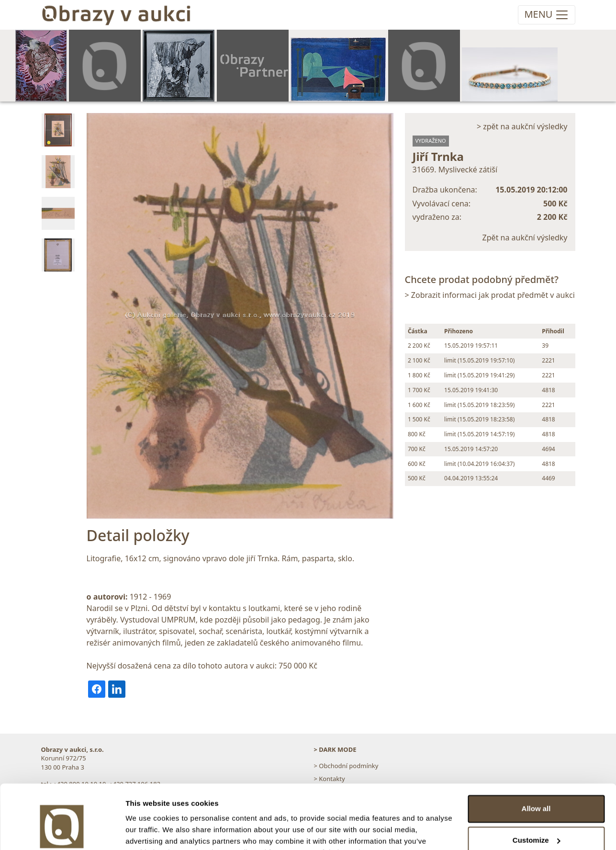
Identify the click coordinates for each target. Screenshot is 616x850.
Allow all (536, 761)
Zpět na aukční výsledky (525, 238)
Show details (148, 831)
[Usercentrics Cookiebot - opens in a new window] (62, 831)
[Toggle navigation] (546, 15)
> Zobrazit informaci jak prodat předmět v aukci (490, 295)
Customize (537, 792)
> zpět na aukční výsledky (522, 126)
